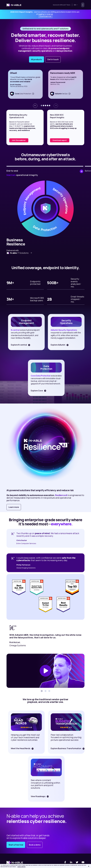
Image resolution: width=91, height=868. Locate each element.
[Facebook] (65, 862)
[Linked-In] (71, 862)
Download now (45, 16)
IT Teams (68, 5)
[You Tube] (83, 862)
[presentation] (35, 106)
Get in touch (53, 59)
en (76, 5)
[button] (41, 105)
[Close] (89, 866)
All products (36, 59)
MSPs (61, 5)
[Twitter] (77, 862)
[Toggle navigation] (82, 5)
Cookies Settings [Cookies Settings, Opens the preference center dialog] (21, 867)
